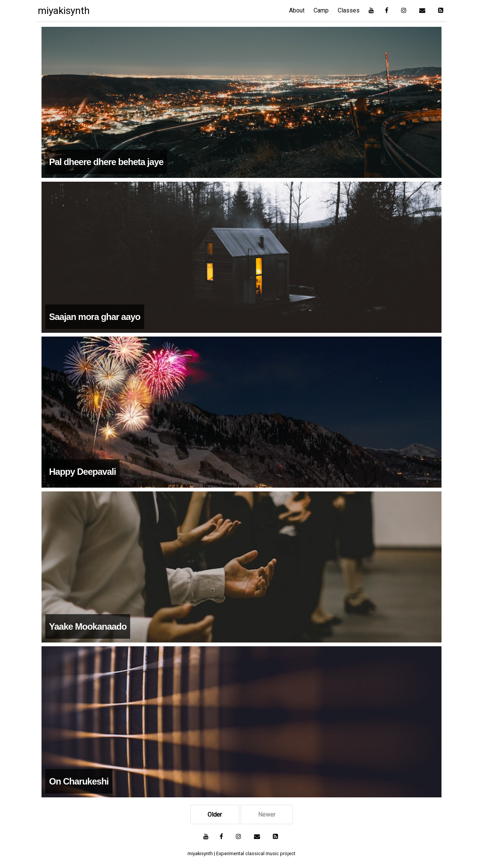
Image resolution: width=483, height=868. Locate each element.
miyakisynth (64, 11)
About (297, 10)
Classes (349, 10)
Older (215, 815)
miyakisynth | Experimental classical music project (241, 853)
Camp (321, 10)
